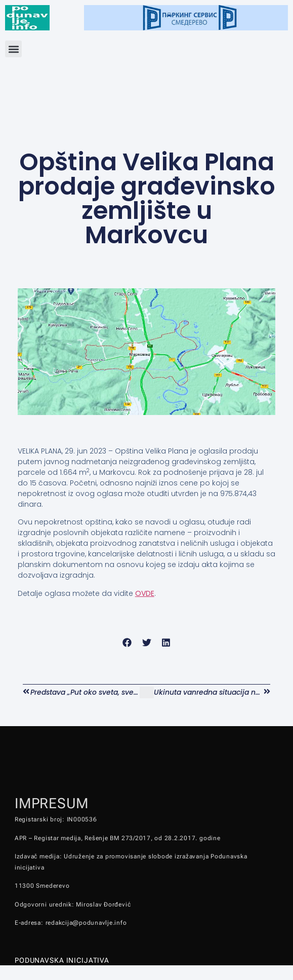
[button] (13, 49)
